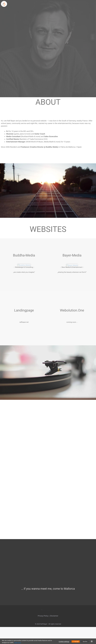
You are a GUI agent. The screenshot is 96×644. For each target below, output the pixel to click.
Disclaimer (54, 633)
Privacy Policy (43, 633)
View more (18, 642)
